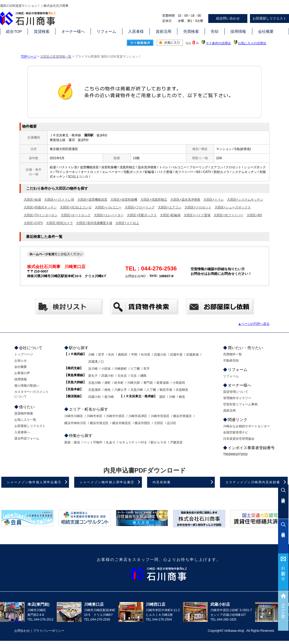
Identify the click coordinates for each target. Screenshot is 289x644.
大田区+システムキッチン (245, 200)
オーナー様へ (73, 31)
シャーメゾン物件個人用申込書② (107, 482)
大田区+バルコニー (108, 207)
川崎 (91, 355)
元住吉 (122, 376)
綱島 (143, 376)
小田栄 (106, 369)
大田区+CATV (33, 223)
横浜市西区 (142, 423)
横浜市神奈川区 (75, 423)
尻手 (101, 355)
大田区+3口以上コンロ (76, 207)
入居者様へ (22, 432)
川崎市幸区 (95, 416)
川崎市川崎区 (74, 416)
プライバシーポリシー (49, 631)
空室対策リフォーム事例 (240, 404)
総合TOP (14, 31)
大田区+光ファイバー (228, 215)
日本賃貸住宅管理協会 (239, 439)
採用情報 (238, 31)
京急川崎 (95, 383)
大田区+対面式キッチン (40, 207)
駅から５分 (159, 442)
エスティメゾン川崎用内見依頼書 (253, 482)
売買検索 (191, 31)
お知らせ (21, 361)
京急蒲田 (95, 390)
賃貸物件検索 (24, 413)
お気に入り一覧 (25, 420)
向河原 (146, 355)
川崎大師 (134, 383)
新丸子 (93, 376)
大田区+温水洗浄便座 (185, 200)
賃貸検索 (42, 31)
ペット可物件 (93, 442)
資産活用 (164, 31)
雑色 (108, 390)
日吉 (134, 376)
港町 (108, 383)
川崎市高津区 (138, 416)
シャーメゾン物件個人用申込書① (34, 482)
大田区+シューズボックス (233, 207)
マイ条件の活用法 (218, 43)
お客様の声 (22, 373)
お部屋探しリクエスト (269, 18)
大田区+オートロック (76, 215)
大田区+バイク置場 (197, 215)
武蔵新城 (192, 355)
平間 (134, 355)
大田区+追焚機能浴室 (92, 200)
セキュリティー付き (133, 442)
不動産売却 (231, 361)
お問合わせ (283, 571)
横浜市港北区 (99, 423)
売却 (215, 31)
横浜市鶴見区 (122, 423)
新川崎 (109, 397)
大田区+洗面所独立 (154, 200)
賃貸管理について (236, 392)
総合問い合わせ (228, 18)
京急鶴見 (182, 390)
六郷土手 (121, 390)
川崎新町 (121, 369)
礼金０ (111, 442)
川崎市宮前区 (160, 416)
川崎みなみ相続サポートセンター (247, 426)
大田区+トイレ (214, 200)
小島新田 (179, 383)
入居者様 (136, 31)
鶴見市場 (166, 390)
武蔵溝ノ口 (96, 362)
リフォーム (106, 31)
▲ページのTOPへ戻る (254, 324)
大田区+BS (254, 215)
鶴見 (182, 397)
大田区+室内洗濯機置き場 (94, 223)
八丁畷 (135, 369)
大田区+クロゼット (198, 207)
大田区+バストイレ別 (59, 200)
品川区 (172, 423)
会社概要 (266, 31)
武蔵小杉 (160, 355)
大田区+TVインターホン (41, 215)
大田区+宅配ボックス (142, 215)
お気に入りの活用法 (252, 43)
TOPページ (29, 57)
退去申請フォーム (27, 438)
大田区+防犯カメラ (59, 223)
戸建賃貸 (176, 442)
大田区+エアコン (170, 207)
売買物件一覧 (233, 354)
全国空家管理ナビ (236, 432)
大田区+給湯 (32, 200)
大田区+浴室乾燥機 (124, 200)
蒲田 (162, 397)
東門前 (148, 383)
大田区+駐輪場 (170, 215)
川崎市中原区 (115, 416)
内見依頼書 (162, 482)
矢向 (111, 355)
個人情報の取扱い (27, 386)
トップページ (24, 354)
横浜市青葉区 (183, 416)
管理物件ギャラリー (237, 398)
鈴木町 (119, 383)
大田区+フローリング (140, 207)
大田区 (159, 423)
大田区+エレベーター (109, 215)
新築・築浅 (72, 442)
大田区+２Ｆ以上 (127, 223)
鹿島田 (123, 355)
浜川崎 (93, 369)
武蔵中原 (176, 355)
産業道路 (163, 383)
